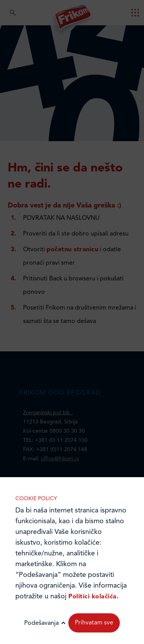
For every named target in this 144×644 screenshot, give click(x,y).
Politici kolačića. (94, 597)
